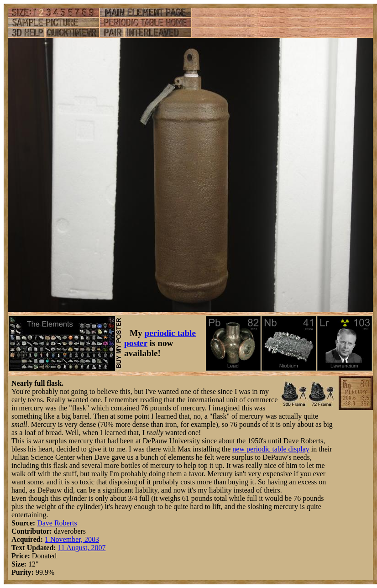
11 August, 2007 (82, 548)
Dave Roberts (57, 523)
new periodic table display (271, 449)
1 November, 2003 (72, 539)
